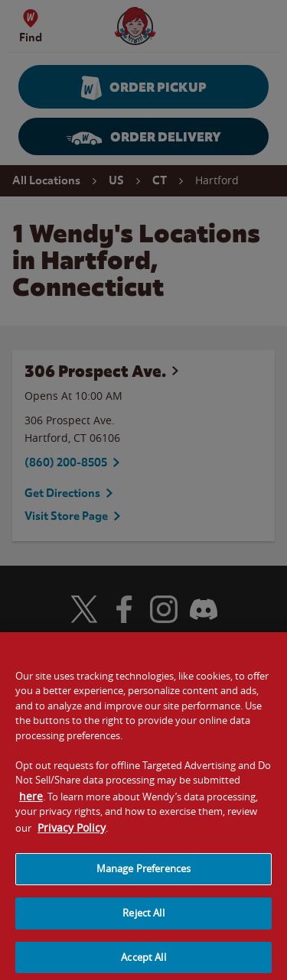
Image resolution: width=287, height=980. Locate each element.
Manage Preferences (143, 875)
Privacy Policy (72, 834)
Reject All (143, 919)
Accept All (143, 963)
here (31, 802)
